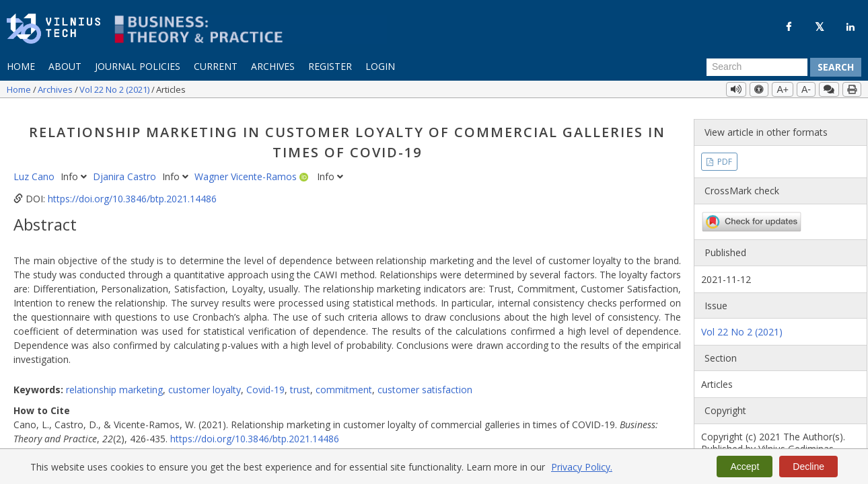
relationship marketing (114, 381)
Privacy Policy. (582, 467)
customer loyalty (205, 381)
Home (21, 66)
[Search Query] (757, 67)
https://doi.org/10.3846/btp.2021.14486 (132, 191)
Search (836, 67)
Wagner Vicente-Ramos (247, 168)
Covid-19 (265, 381)
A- (806, 89)
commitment (344, 381)
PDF (724, 153)
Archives (273, 66)
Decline (808, 467)
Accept (745, 467)
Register (330, 66)
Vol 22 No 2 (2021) (115, 89)
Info (75, 168)
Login (380, 66)
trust (300, 381)
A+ (783, 89)
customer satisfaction (425, 381)
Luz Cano (35, 168)
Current (216, 66)
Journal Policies (138, 66)
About (65, 66)
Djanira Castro (126, 168)
